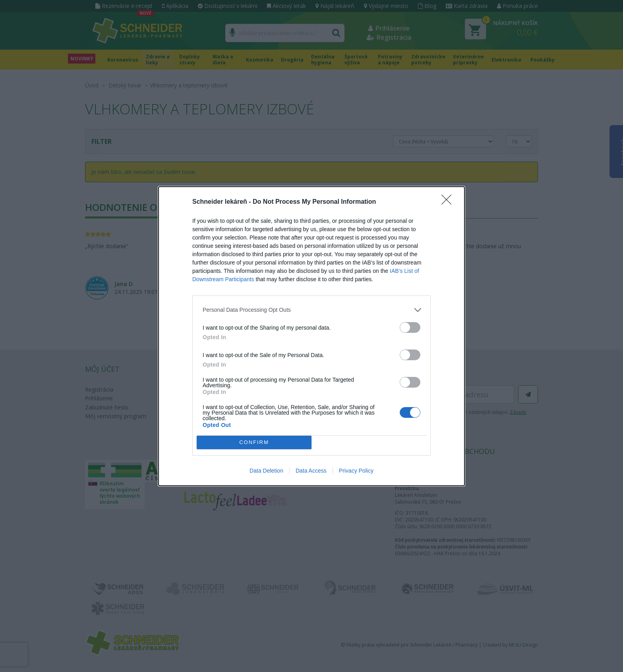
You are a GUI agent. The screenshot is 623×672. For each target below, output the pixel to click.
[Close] (449, 202)
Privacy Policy (356, 471)
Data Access (311, 471)
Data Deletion (266, 471)
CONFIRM (254, 442)
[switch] (410, 327)
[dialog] (311, 336)
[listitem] (311, 310)
